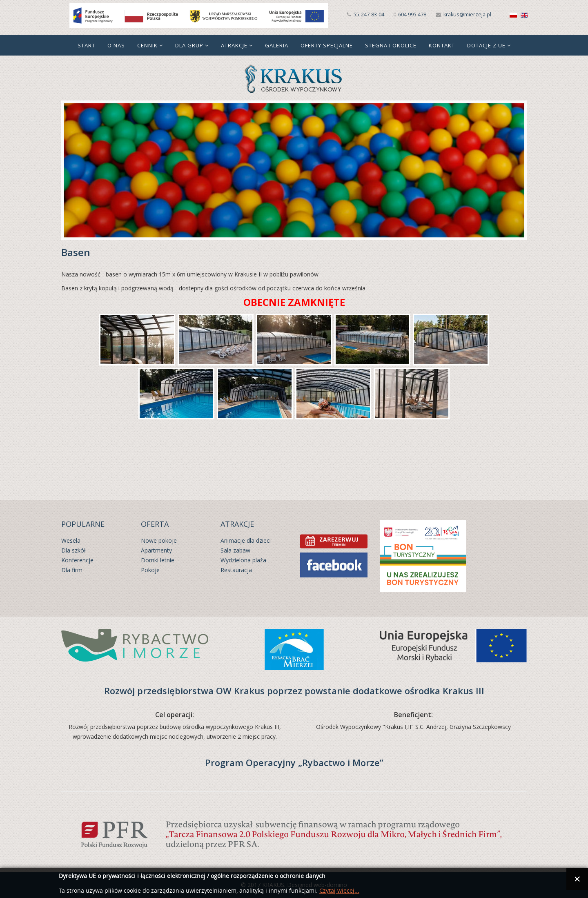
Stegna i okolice (391, 45)
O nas (116, 45)
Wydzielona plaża (243, 560)
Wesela (71, 540)
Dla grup (189, 45)
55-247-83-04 (369, 14)
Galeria (277, 45)
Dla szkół (73, 550)
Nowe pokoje (159, 540)
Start (86, 45)
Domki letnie (158, 560)
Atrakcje (234, 45)
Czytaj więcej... (339, 891)
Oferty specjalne (327, 45)
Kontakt (442, 45)
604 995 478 (412, 14)
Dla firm (72, 570)
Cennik (147, 45)
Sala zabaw (235, 550)
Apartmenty (156, 550)
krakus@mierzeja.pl (467, 14)
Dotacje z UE (486, 45)
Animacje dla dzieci (246, 540)
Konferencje (77, 560)
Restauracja (236, 570)
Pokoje (150, 570)
